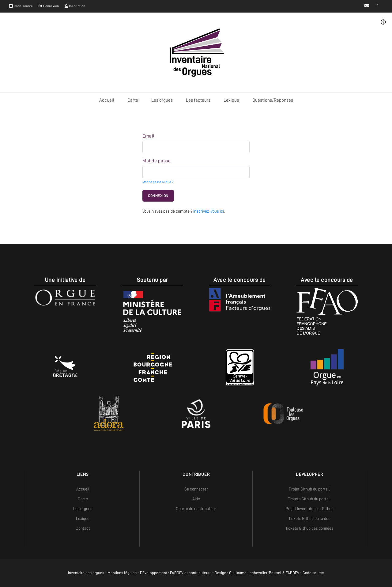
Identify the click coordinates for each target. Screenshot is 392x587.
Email (149, 136)
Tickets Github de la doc (309, 518)
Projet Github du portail (309, 489)
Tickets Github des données (309, 528)
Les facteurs (198, 100)
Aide (196, 499)
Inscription (75, 6)
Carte (133, 100)
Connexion (49, 6)
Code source (21, 6)
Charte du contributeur (196, 509)
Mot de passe (156, 161)
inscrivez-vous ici (209, 211)
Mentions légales (122, 573)
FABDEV (177, 573)
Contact (83, 528)
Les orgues (162, 100)
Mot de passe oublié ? (158, 182)
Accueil (107, 100)
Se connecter (196, 489)
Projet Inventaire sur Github (309, 509)
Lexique (231, 100)
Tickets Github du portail (309, 499)
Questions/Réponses (273, 100)
